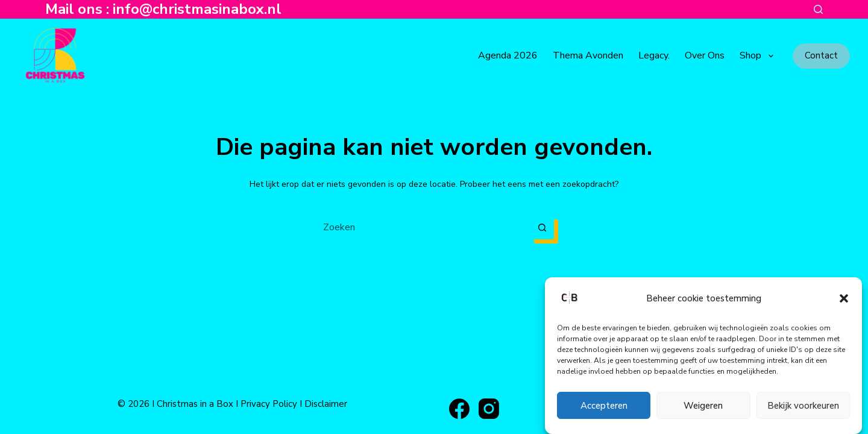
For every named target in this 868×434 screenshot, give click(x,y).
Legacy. (654, 55)
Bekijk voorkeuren (803, 406)
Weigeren (703, 406)
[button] (844, 298)
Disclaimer (326, 404)
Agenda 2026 (508, 55)
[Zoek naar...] (422, 227)
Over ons (705, 55)
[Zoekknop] (542, 227)
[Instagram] (489, 409)
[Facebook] (459, 409)
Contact (821, 55)
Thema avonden (588, 55)
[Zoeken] (818, 9)
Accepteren (604, 406)
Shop (759, 56)
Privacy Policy (269, 404)
